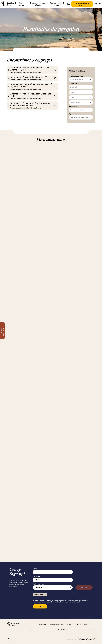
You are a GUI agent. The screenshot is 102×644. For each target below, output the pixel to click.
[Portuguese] (100, 4)
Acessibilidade (42, 625)
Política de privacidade (56, 625)
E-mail (35, 569)
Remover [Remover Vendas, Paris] (46, 594)
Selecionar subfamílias (77, 110)
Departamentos (75, 102)
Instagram (83, 640)
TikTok (80, 640)
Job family (36, 577)
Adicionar (84, 587)
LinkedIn (90, 640)
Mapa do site (62, 629)
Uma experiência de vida (57, 4)
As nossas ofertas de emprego (82, 4)
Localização (74, 87)
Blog (68, 4)
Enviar (40, 606)
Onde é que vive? (39, 584)
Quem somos (21, 4)
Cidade (72, 97)
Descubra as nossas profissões (38, 4)
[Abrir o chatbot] (95, 639)
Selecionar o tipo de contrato (79, 117)
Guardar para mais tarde (55, 70)
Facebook (87, 640)
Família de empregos (77, 80)
